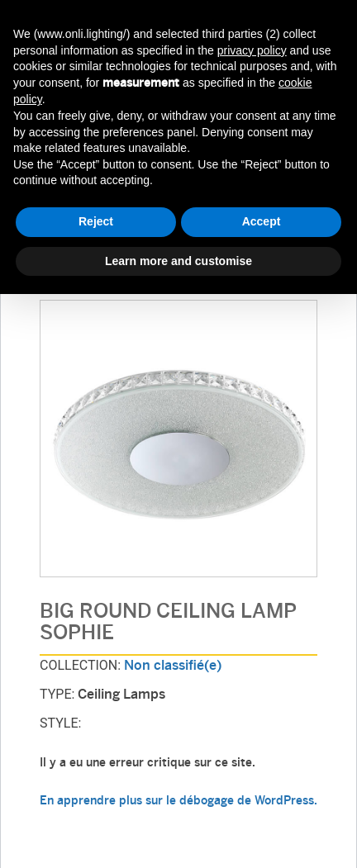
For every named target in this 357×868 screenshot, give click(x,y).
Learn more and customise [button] (178, 261)
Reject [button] (96, 221)
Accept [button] (262, 221)
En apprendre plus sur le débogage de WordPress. (178, 802)
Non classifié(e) (173, 666)
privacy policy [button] (252, 50)
